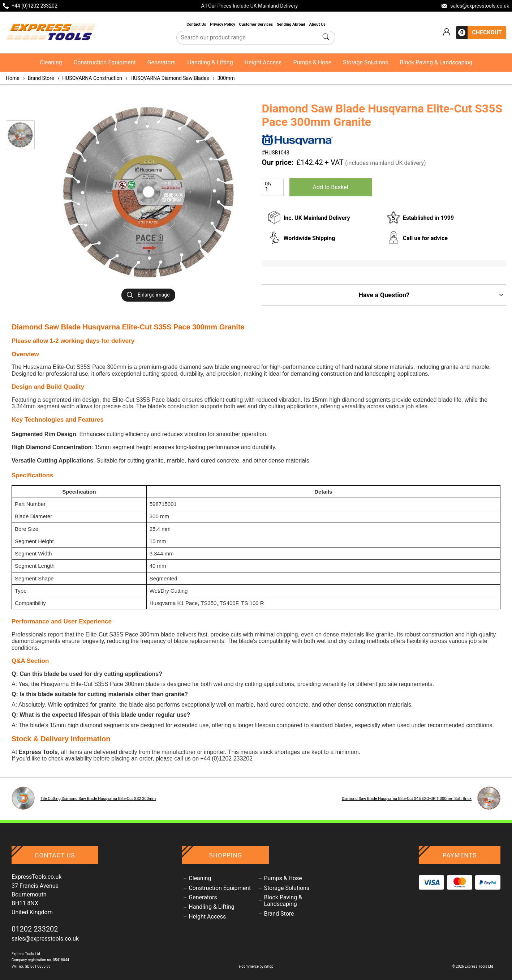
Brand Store (38, 78)
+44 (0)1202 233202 (226, 759)
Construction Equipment (105, 62)
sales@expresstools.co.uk (45, 939)
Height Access (263, 62)
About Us (317, 24)
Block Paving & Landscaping (436, 62)
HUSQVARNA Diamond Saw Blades (167, 78)
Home (13, 78)
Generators (162, 62)
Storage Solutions (366, 62)
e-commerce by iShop (256, 966)
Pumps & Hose (312, 62)
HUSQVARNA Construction (89, 78)
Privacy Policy (223, 24)
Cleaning (51, 62)
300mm (223, 78)
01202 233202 (35, 929)
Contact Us (197, 24)
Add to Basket (331, 187)
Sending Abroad (292, 24)
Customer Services (257, 24)
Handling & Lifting (210, 62)
